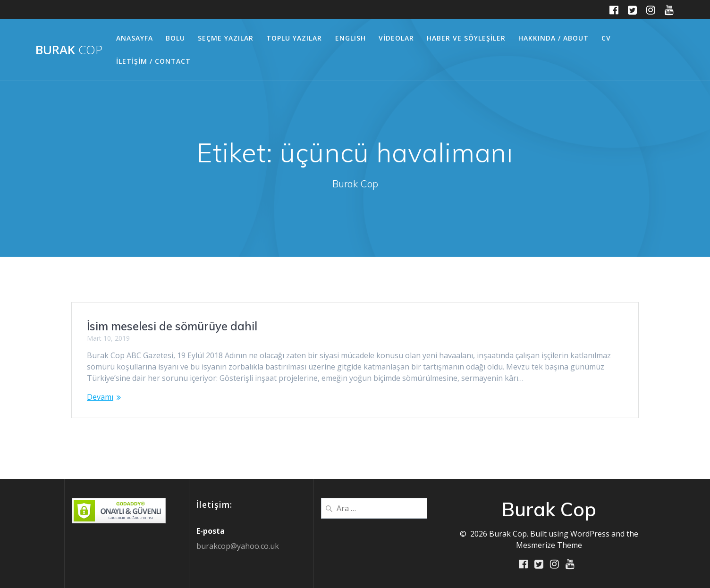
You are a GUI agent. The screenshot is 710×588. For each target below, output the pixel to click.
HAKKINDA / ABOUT (554, 38)
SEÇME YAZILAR (226, 38)
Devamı (100, 397)
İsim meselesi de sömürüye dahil (172, 326)
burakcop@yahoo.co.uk (238, 546)
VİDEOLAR (396, 38)
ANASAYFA (135, 38)
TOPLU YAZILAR (294, 38)
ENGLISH (351, 38)
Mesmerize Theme (549, 545)
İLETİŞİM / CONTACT (153, 61)
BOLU (175, 38)
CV (606, 38)
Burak (69, 50)
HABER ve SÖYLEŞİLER (466, 38)
